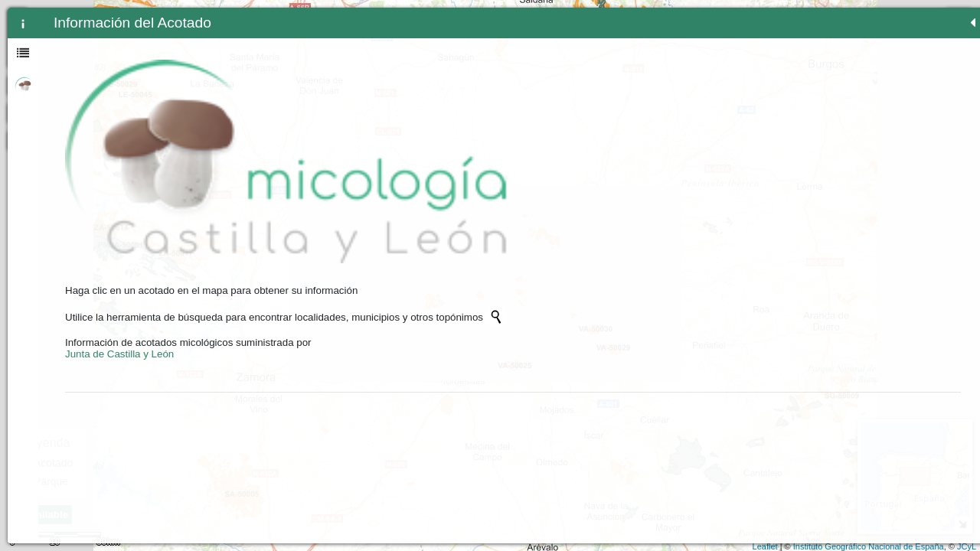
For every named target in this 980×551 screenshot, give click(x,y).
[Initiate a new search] (266, 197)
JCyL (967, 546)
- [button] (378, 37)
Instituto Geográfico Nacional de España (869, 546)
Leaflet (765, 546)
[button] (377, 140)
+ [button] (378, 18)
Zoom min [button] (377, 57)
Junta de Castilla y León (119, 235)
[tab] (23, 23)
